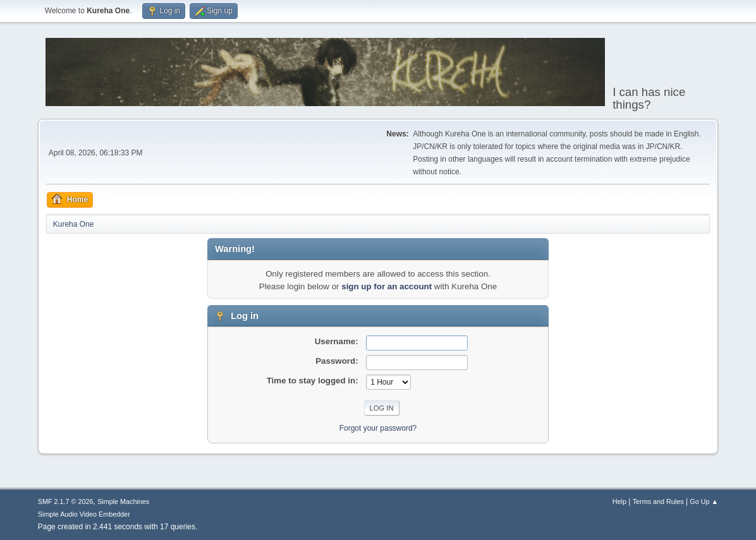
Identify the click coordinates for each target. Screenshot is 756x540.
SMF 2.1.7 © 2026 (66, 501)
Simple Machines (123, 501)
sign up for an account (387, 286)
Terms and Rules (658, 501)
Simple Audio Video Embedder (84, 514)
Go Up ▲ (704, 501)
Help (619, 501)
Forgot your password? (378, 428)
